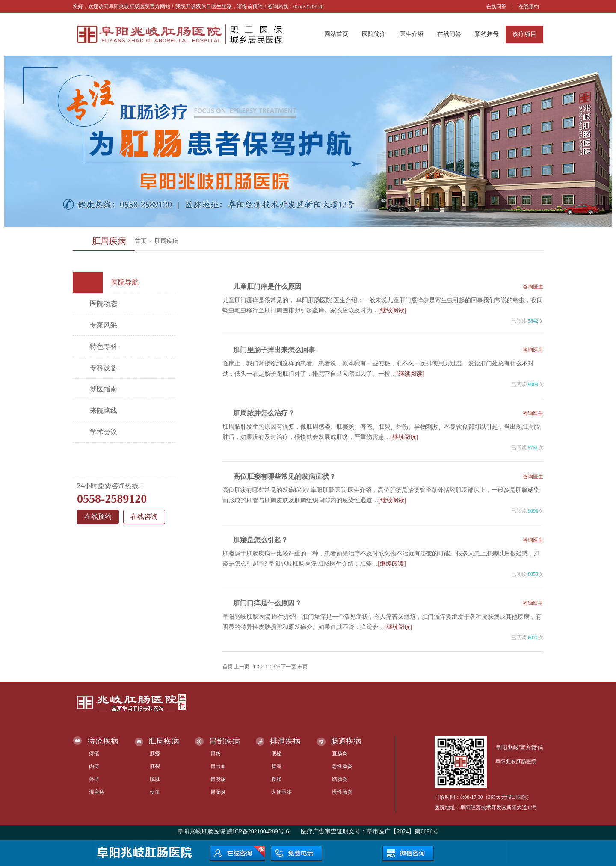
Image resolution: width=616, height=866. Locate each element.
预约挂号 (487, 34)
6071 (533, 638)
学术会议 (104, 432)
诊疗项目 (524, 34)
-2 (261, 667)
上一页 (242, 667)
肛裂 (155, 766)
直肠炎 (340, 753)
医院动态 (104, 304)
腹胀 (276, 779)
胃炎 (216, 753)
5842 (533, 321)
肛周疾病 (166, 241)
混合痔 (97, 792)
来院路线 (104, 411)
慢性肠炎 (342, 792)
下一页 (288, 667)
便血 (155, 792)
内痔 (94, 766)
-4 (253, 667)
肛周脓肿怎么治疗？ (264, 413)
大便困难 (281, 792)
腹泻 (276, 766)
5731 (533, 448)
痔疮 (94, 753)
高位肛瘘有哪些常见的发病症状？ (284, 476)
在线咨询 (144, 517)
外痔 (94, 779)
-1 (266, 667)
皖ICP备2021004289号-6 (258, 832)
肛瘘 (155, 753)
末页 (302, 667)
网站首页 (336, 34)
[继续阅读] (392, 310)
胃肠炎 (218, 792)
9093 (533, 511)
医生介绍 (412, 34)
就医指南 (104, 389)
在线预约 (529, 6)
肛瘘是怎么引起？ (261, 540)
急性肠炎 (342, 766)
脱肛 (155, 779)
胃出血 (218, 766)
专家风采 (104, 325)
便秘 (276, 753)
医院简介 (374, 34)
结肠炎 (340, 779)
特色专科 (104, 346)
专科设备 (104, 368)
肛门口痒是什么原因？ (267, 603)
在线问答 (496, 6)
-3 (257, 667)
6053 (533, 574)
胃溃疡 (218, 779)
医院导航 (109, 282)
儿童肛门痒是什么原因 (267, 286)
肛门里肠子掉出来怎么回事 (274, 350)
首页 (141, 241)
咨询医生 (533, 287)
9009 (533, 384)
